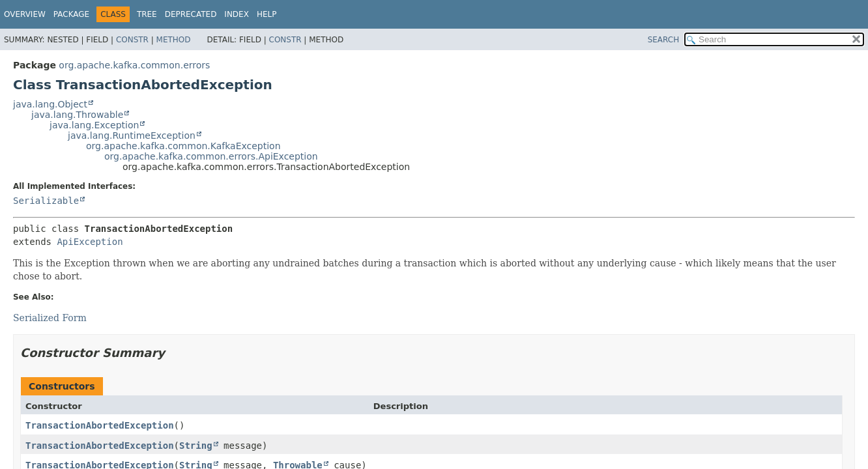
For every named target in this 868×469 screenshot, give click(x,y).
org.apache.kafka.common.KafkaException (183, 146)
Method (174, 40)
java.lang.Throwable (77, 115)
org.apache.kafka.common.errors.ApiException (211, 156)
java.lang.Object (50, 104)
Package (71, 14)
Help (267, 14)
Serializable (46, 201)
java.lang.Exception (94, 125)
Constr (132, 40)
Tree (147, 14)
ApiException (90, 242)
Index (237, 14)
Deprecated (191, 14)
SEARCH (664, 40)
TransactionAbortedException (100, 425)
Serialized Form (50, 318)
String (196, 446)
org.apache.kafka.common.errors (134, 65)
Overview (25, 14)
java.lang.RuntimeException (132, 135)
